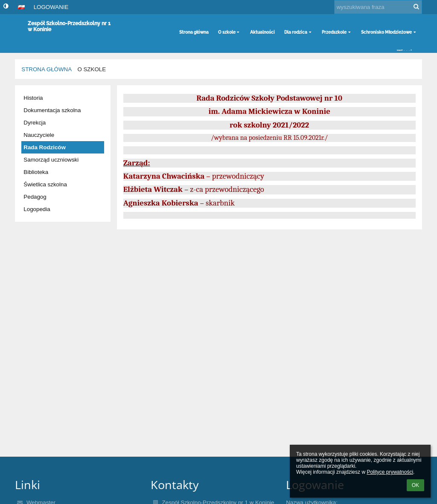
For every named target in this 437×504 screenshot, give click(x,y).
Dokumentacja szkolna (52, 110)
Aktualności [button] (262, 32)
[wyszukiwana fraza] (378, 7)
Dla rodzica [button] (298, 32)
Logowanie (51, 7)
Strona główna (47, 69)
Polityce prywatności (390, 472)
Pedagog (35, 197)
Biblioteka (36, 172)
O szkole (92, 69)
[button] (21, 7)
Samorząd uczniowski (51, 160)
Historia (33, 98)
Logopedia (37, 209)
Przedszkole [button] (337, 32)
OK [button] (415, 485)
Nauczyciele (39, 135)
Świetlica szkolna (45, 184)
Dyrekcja (35, 123)
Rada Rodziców (45, 147)
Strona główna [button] (194, 32)
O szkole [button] (229, 32)
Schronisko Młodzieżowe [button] (389, 32)
